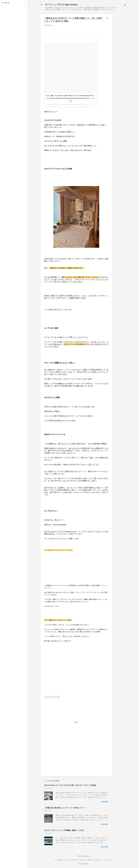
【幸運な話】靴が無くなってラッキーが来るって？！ (65, 808)
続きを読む (105, 802)
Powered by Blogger (83, 856)
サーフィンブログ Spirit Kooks (61, 5)
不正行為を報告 (83, 864)
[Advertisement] (120, 43)
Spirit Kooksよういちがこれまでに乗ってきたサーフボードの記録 (70, 785)
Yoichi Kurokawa (60, 104)
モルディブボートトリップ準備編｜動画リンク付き (64, 830)
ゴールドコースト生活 (52, 697)
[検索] (125, 5)
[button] (107, 18)
